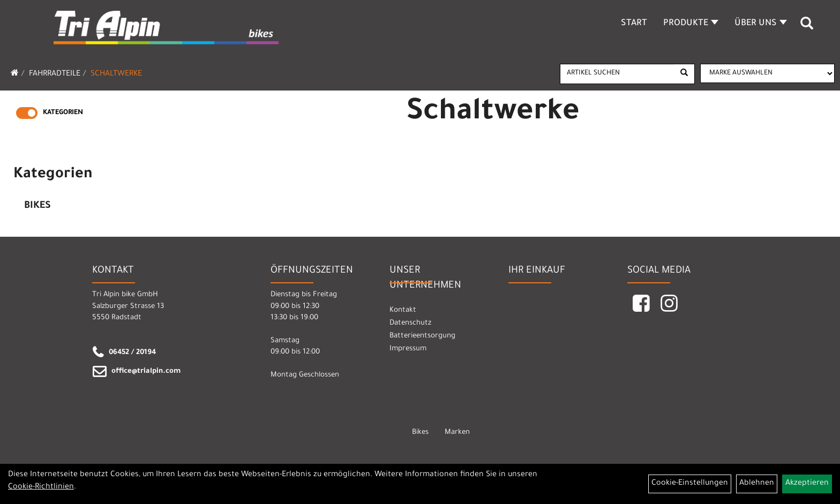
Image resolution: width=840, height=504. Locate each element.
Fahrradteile (55, 74)
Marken (457, 432)
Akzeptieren (807, 484)
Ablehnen (757, 484)
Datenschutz (410, 323)
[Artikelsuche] (807, 27)
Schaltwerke (116, 74)
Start (634, 24)
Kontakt (403, 310)
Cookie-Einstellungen (690, 484)
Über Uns (761, 24)
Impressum (408, 349)
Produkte (691, 24)
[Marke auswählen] (767, 73)
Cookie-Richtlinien (41, 487)
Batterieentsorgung (422, 336)
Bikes (37, 206)
